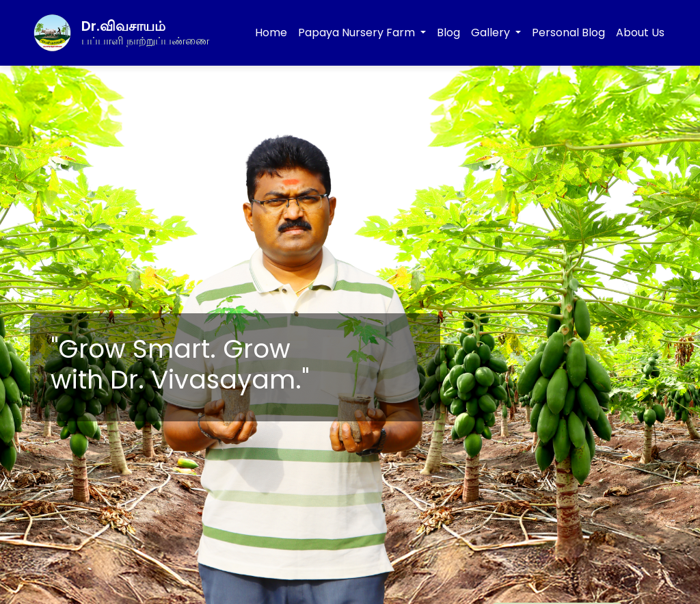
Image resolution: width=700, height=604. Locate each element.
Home (271, 32)
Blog (448, 32)
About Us (640, 32)
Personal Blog (568, 32)
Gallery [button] (492, 32)
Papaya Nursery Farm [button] (358, 32)
